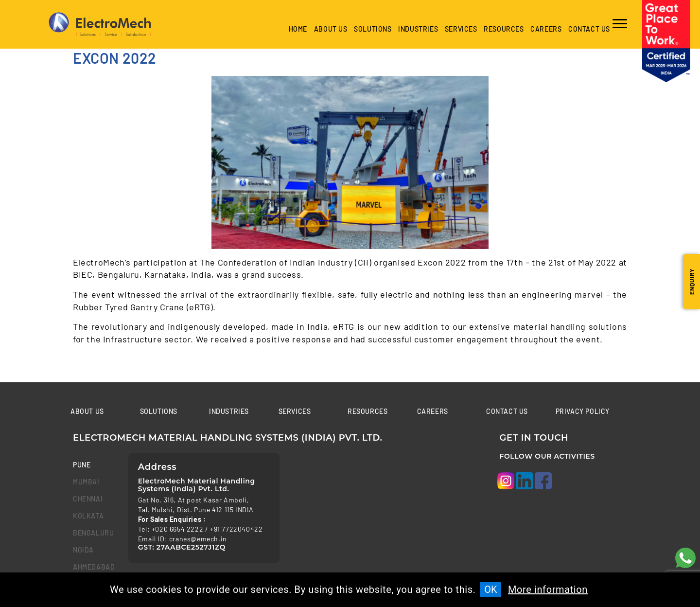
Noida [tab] (83, 550)
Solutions (373, 29)
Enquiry (692, 282)
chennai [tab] (88, 499)
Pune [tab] (82, 465)
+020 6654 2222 (177, 529)
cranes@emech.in (198, 539)
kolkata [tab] (88, 516)
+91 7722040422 (236, 529)
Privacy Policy (583, 411)
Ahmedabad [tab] (93, 567)
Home (298, 29)
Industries (229, 411)
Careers (546, 29)
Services (461, 29)
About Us (331, 29)
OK (490, 589)
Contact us (589, 29)
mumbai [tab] (86, 482)
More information (548, 589)
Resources (504, 29)
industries (418, 29)
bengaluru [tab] (93, 533)
